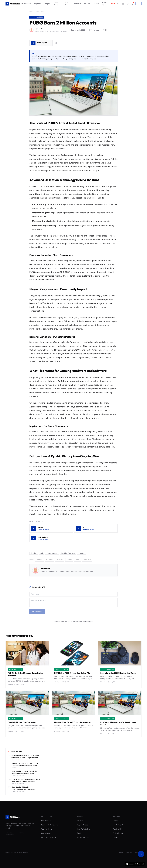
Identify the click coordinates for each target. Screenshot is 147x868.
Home (31, 12)
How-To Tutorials (83, 829)
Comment (37, 612)
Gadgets (47, 4)
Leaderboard (118, 825)
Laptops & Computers (50, 825)
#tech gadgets (52, 553)
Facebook (49, 560)
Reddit (69, 560)
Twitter (39, 560)
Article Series (118, 833)
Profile (115, 837)
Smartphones (26, 4)
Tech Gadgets (40, 12)
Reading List (117, 829)
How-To (104, 4)
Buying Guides (83, 825)
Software (78, 4)
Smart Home (56, 4)
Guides (96, 4)
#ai (42, 553)
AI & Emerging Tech (49, 837)
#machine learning (68, 553)
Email (78, 560)
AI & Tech (67, 4)
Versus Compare (83, 837)
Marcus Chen (45, 569)
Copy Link (87, 560)
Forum (115, 821)
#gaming (81, 553)
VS (139, 4)
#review (34, 553)
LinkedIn (60, 560)
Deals (113, 4)
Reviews (87, 4)
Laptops (37, 4)
